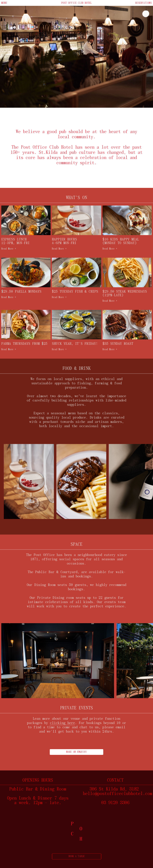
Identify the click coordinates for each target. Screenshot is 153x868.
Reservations (143, 3)
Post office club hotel (76, 3)
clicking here (62, 723)
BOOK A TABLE (77, 856)
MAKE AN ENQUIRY (76, 752)
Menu (4, 3)
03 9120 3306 (115, 803)
